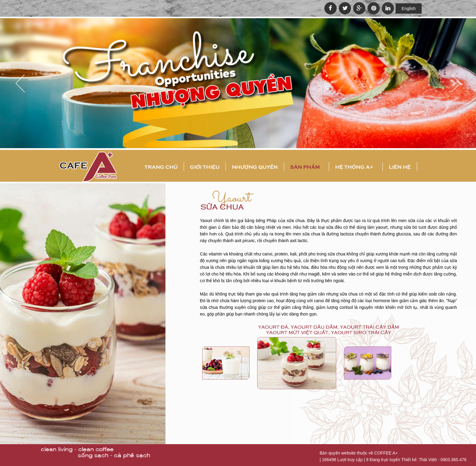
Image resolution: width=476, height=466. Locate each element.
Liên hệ (400, 167)
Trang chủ (161, 167)
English (409, 8)
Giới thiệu (205, 167)
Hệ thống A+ (354, 167)
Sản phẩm (305, 167)
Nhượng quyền (255, 167)
